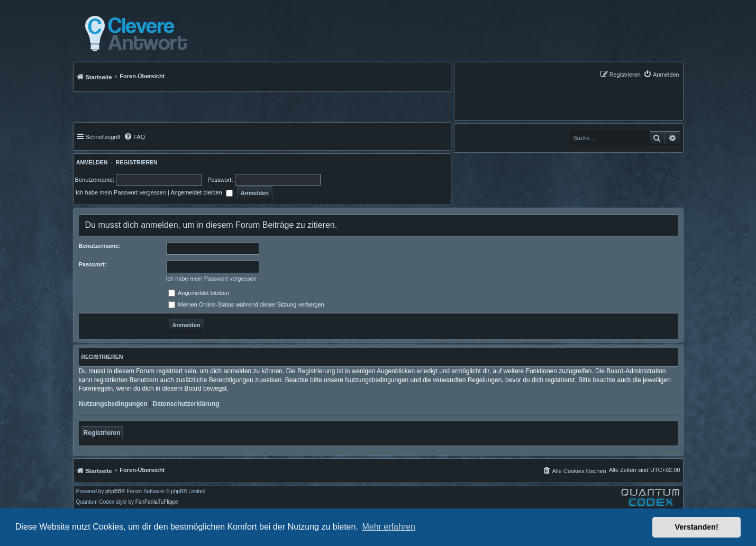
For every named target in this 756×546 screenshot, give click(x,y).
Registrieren (137, 162)
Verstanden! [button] (697, 527)
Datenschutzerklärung (186, 404)
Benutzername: (100, 246)
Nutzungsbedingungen (113, 404)
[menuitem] (661, 74)
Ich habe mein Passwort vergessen (121, 192)
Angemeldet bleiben (201, 192)
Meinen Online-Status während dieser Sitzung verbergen (246, 304)
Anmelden (91, 162)
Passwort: (93, 264)
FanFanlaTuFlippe (157, 502)
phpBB (113, 492)
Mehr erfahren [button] (389, 527)
